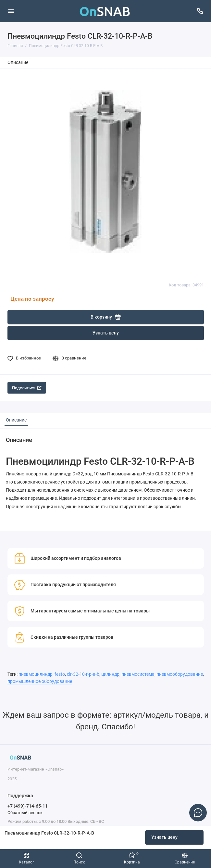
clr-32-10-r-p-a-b (83, 674)
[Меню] (11, 11)
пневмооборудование (180, 674)
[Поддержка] (200, 11)
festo (60, 674)
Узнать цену (164, 837)
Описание (18, 63)
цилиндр (110, 674)
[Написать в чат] (198, 812)
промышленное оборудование (40, 681)
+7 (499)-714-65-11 (28, 806)
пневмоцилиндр (36, 674)
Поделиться (27, 388)
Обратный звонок (25, 813)
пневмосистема (138, 674)
